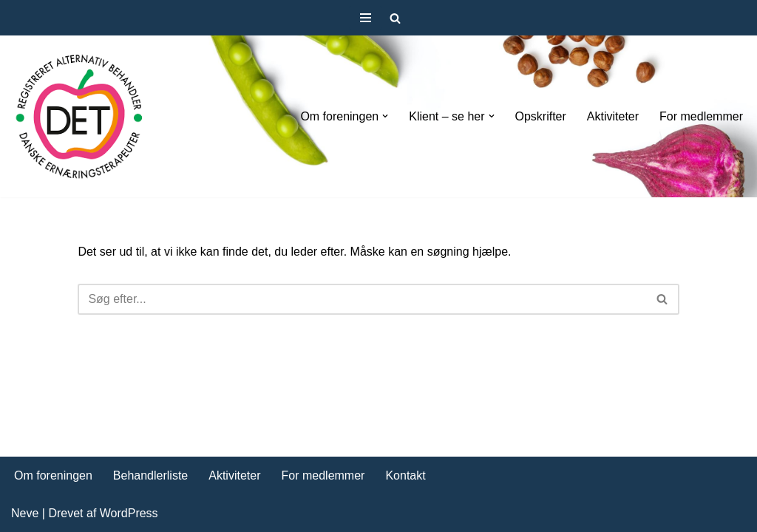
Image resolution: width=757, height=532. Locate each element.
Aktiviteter (613, 116)
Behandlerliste (150, 475)
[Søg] (395, 18)
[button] (385, 116)
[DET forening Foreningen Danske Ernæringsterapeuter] (79, 116)
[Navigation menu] (366, 18)
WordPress (129, 513)
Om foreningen (53, 475)
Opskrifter (541, 116)
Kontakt (405, 475)
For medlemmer (701, 116)
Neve (25, 513)
